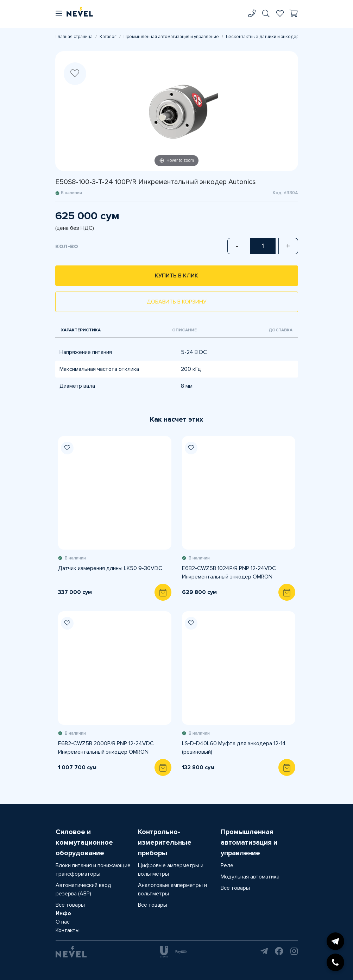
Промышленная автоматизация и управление (171, 37)
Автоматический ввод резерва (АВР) (83, 889)
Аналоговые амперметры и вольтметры (172, 889)
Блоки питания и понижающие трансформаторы (93, 870)
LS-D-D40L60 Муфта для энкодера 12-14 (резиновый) (234, 748)
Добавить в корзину (177, 302)
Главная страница (74, 37)
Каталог (108, 37)
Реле (227, 865)
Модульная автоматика (250, 877)
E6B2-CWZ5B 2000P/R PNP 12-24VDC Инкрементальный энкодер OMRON (106, 748)
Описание (184, 330)
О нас (63, 922)
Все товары (70, 905)
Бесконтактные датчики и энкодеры (264, 37)
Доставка (280, 330)
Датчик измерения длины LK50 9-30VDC (110, 568)
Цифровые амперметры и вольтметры (171, 870)
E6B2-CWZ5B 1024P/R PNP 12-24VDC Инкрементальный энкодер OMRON (229, 572)
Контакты (68, 930)
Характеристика (81, 330)
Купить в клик (176, 276)
